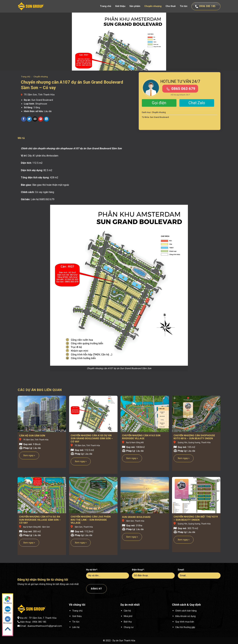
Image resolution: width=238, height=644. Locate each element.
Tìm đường (8, 600)
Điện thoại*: (138, 570)
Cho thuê (171, 6)
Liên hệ (76, 627)
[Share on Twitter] (29, 119)
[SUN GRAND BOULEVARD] (145, 495)
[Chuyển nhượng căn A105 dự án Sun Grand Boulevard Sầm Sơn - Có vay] (93, 414)
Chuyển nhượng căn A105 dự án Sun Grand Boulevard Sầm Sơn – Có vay (92, 439)
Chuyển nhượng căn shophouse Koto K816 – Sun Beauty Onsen (194, 437)
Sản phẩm (135, 6)
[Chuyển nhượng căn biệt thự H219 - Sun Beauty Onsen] (196, 495)
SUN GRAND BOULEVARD (136, 517)
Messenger (8, 620)
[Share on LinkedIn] (46, 119)
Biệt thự (128, 622)
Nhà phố (128, 616)
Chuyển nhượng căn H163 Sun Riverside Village (141, 437)
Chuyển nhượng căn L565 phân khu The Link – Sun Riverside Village (91, 520)
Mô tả (21, 138)
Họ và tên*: (92, 570)
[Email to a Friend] (35, 119)
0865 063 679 (183, 89)
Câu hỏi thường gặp (185, 627)
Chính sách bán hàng (186, 611)
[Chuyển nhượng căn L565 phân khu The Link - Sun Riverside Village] (93, 495)
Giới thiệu (120, 6)
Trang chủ (105, 6)
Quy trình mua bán (185, 622)
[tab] (21, 138)
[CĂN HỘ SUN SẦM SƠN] (42, 414)
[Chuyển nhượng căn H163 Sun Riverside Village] (145, 414)
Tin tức (184, 6)
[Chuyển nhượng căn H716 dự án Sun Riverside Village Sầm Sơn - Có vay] (42, 495)
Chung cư (129, 627)
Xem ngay (29, 455)
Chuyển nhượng (153, 6)
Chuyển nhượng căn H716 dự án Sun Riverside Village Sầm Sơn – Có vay (40, 520)
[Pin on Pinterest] (41, 119)
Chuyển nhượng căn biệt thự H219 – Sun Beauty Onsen (196, 518)
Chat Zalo (197, 103)
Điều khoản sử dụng (185, 616)
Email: (181, 570)
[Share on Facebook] (24, 119)
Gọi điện (159, 103)
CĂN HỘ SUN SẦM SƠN (32, 436)
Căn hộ (127, 611)
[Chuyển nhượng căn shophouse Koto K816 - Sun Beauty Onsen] (196, 414)
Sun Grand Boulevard (159, 117)
